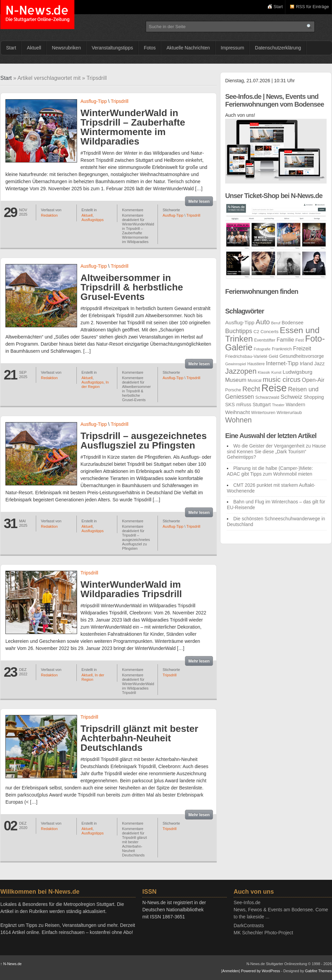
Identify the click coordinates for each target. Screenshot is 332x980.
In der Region (95, 384)
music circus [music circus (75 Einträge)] (282, 379)
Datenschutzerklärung (278, 48)
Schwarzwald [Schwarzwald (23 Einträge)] (267, 397)
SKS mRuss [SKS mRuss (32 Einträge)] (238, 405)
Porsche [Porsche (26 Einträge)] (233, 390)
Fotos (150, 48)
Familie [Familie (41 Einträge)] (285, 340)
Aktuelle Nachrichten (188, 48)
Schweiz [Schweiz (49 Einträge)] (292, 397)
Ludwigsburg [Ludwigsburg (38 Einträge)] (298, 372)
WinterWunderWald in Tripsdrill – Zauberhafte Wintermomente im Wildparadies (133, 127)
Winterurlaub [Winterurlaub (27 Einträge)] (289, 412)
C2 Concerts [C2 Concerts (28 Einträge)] (266, 332)
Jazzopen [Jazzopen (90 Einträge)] (241, 371)
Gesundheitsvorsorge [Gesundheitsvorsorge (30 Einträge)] (301, 356)
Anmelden (231, 971)
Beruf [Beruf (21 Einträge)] (276, 323)
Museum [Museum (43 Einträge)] (236, 380)
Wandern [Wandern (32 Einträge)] (295, 405)
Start (278, 7)
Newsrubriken (67, 48)
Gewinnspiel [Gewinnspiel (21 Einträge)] (236, 364)
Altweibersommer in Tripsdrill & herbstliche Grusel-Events (132, 287)
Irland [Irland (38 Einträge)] (306, 363)
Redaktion (49, 215)
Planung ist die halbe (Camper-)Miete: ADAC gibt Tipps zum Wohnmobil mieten (270, 471)
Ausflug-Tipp (94, 101)
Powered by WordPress (260, 971)
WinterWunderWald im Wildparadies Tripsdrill (131, 589)
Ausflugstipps (92, 220)
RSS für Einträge (312, 7)
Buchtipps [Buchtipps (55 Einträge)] (239, 331)
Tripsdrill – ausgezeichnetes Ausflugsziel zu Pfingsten (144, 441)
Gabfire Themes (318, 971)
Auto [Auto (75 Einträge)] (263, 322)
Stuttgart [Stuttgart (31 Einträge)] (262, 405)
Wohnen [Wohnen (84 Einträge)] (238, 420)
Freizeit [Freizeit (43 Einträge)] (302, 348)
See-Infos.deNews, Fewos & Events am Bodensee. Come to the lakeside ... (281, 910)
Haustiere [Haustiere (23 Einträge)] (256, 364)
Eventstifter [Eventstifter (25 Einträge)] (265, 340)
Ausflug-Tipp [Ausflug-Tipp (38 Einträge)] (240, 322)
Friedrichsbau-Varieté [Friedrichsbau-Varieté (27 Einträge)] (246, 356)
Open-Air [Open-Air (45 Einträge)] (313, 380)
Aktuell (34, 48)
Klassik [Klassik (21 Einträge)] (264, 372)
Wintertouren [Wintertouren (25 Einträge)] (263, 413)
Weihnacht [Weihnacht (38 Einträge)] (238, 412)
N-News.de (37, 15)
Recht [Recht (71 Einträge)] (251, 389)
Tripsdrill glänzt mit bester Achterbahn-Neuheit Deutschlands (139, 738)
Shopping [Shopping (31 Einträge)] (314, 397)
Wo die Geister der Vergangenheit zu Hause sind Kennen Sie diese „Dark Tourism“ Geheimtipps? (276, 452)
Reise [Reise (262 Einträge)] (274, 388)
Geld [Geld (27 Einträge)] (274, 356)
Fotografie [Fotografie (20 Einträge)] (262, 349)
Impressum (232, 48)
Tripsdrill (120, 101)
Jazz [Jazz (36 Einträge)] (319, 363)
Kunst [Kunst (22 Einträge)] (276, 372)
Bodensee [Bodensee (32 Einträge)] (293, 323)
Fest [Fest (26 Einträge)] (300, 340)
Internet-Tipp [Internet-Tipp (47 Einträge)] (282, 363)
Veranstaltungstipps (112, 48)
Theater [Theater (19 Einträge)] (278, 405)
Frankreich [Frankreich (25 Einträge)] (282, 349)
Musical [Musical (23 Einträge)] (255, 380)
